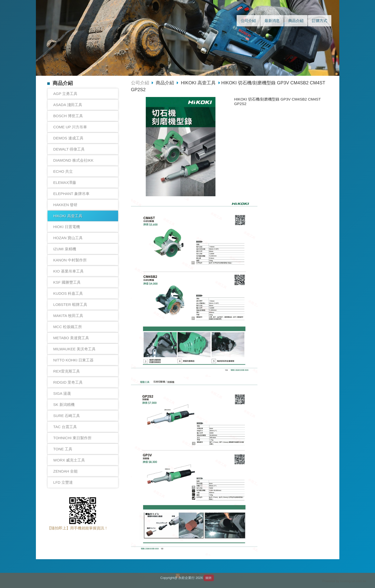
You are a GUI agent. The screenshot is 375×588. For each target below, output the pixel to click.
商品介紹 (166, 83)
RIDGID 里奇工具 (68, 382)
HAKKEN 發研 (65, 205)
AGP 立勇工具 (65, 94)
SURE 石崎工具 (67, 416)
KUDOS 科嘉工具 (68, 293)
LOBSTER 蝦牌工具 (70, 304)
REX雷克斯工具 (67, 371)
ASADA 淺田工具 (68, 105)
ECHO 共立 (63, 171)
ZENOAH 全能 (66, 471)
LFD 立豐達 (63, 482)
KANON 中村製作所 (70, 260)
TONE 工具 (63, 449)
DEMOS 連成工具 (68, 138)
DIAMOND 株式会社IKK (73, 160)
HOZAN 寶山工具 (68, 238)
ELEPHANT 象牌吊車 (71, 194)
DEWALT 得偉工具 (69, 149)
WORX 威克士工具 (69, 460)
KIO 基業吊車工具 (69, 271)
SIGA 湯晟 (62, 393)
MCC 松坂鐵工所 (68, 327)
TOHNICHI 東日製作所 (72, 438)
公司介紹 (140, 83)
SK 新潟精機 (64, 405)
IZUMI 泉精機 (65, 249)
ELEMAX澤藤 (65, 182)
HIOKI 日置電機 (67, 227)
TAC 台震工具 (65, 427)
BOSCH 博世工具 (68, 116)
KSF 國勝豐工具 (67, 282)
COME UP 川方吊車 (70, 127)
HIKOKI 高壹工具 (68, 216)
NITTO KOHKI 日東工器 (74, 360)
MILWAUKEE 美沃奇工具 (75, 349)
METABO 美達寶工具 (71, 338)
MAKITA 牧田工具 (68, 316)
